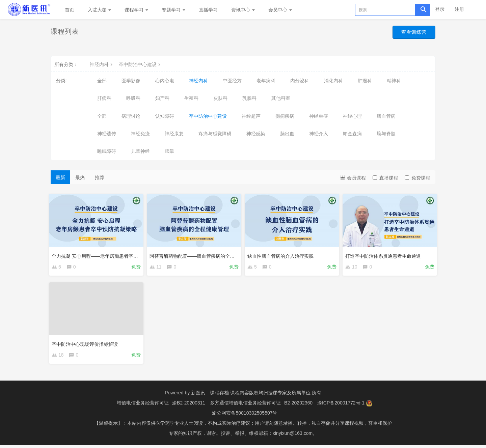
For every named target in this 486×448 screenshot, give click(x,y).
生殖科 (191, 98)
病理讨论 (131, 116)
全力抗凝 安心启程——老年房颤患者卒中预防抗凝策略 (111, 254)
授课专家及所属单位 (289, 396)
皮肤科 (220, 98)
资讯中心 (243, 10)
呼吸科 (133, 98)
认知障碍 (165, 116)
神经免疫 (140, 134)
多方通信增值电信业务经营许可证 (245, 406)
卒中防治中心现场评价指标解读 (86, 344)
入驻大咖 (100, 10)
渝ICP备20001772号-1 (341, 406)
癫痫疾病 (285, 116)
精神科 (394, 81)
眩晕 (169, 151)
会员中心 (280, 10)
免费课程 (417, 178)
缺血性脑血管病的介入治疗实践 (282, 254)
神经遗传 (107, 134)
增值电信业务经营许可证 (143, 406)
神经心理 (352, 116)
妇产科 (162, 98)
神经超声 (251, 116)
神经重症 (319, 116)
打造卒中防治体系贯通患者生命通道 (385, 254)
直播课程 (385, 178)
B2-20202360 (298, 406)
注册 (459, 9)
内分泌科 (300, 81)
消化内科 (333, 81)
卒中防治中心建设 (140, 64)
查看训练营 (411, 33)
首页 (70, 10)
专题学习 (173, 10)
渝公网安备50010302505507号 (245, 416)
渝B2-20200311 (189, 406)
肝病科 (104, 98)
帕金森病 (352, 134)
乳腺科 (249, 98)
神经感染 (256, 134)
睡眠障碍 (107, 151)
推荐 (100, 177)
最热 (80, 177)
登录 (440, 9)
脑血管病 (386, 116)
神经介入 (319, 134)
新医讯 (198, 396)
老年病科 (266, 81)
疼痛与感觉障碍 (215, 134)
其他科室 (281, 98)
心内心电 (165, 81)
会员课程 (353, 177)
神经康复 (174, 134)
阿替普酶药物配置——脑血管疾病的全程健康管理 (203, 254)
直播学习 (208, 10)
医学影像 (131, 81)
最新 (60, 177)
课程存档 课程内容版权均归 (239, 396)
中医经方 (232, 81)
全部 (102, 81)
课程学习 (136, 10)
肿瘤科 (365, 81)
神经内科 (102, 64)
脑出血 (287, 134)
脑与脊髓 (386, 134)
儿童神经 (140, 151)
